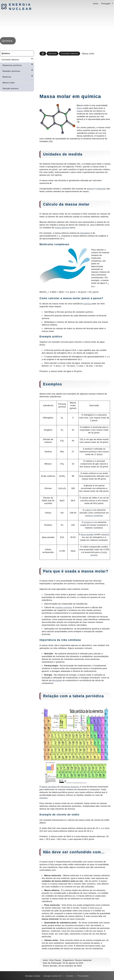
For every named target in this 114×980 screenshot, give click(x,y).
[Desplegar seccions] (31, 59)
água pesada (87, 534)
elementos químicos (70, 787)
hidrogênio (85, 233)
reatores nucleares (94, 516)
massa (80, 111)
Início (96, 4)
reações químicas (63, 607)
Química (6, 53)
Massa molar (9, 83)
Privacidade (83, 976)
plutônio (88, 522)
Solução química (10, 88)
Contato (70, 976)
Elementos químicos (12, 65)
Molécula (7, 77)
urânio (88, 510)
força (97, 908)
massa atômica (62, 228)
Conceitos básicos (10, 60)
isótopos (44, 798)
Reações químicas (11, 71)
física (79, 108)
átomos (90, 189)
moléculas (101, 189)
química (87, 304)
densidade (57, 680)
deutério (105, 534)
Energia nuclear (21, 7)
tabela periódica (49, 787)
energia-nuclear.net (53, 976)
